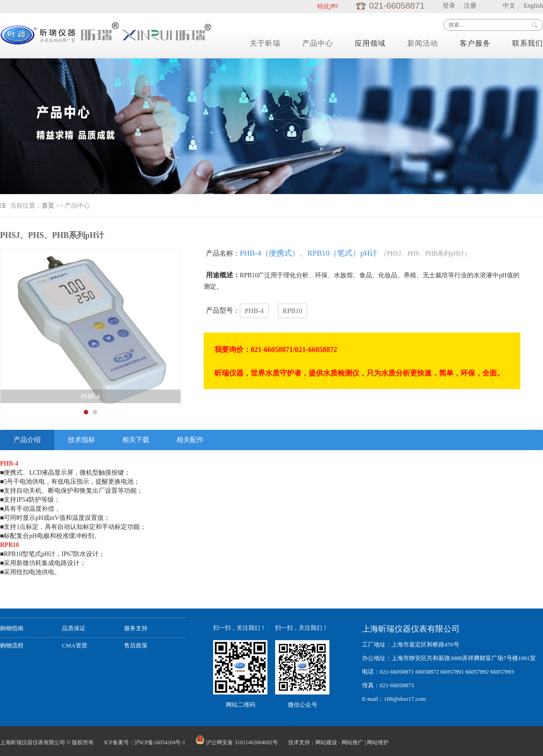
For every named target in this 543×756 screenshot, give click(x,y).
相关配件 (190, 440)
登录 (449, 6)
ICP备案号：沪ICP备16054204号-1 (145, 742)
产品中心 (318, 43)
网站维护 (378, 742)
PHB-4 (254, 311)
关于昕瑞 (265, 43)
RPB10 (293, 311)
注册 (470, 6)
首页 (48, 206)
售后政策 (136, 645)
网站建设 (326, 742)
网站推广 (352, 742)
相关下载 (136, 440)
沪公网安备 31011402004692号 (237, 742)
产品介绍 (27, 440)
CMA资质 (75, 645)
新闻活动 (423, 43)
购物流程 (12, 645)
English (533, 6)
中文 (509, 6)
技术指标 (81, 440)
